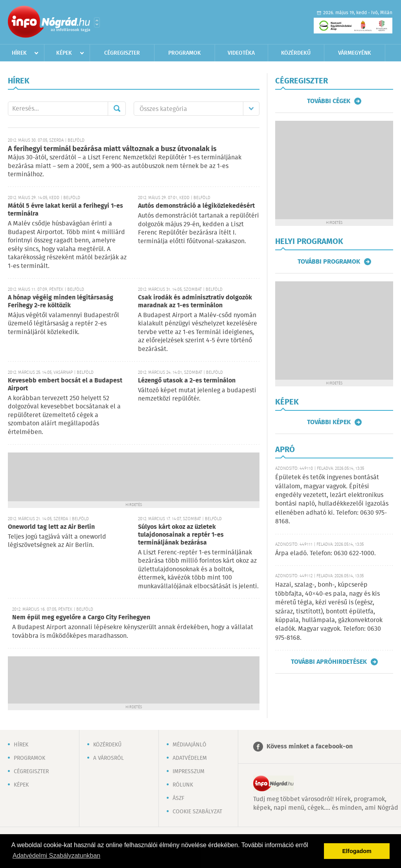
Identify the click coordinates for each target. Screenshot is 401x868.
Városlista (97, 22)
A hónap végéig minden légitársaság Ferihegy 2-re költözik (61, 302)
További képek (329, 422)
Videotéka (241, 53)
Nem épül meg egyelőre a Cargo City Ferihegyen (81, 618)
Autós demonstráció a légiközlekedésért (196, 206)
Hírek (19, 53)
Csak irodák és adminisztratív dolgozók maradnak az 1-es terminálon (195, 302)
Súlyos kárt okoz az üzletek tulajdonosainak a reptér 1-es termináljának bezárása (181, 535)
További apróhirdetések (329, 662)
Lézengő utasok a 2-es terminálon (187, 381)
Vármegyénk (355, 53)
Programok (185, 53)
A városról (109, 758)
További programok (329, 262)
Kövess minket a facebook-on (310, 747)
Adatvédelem (190, 758)
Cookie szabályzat (197, 812)
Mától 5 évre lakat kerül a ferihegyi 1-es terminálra (65, 210)
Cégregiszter (122, 53)
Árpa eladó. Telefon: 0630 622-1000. (326, 553)
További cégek (329, 101)
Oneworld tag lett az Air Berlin (51, 527)
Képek (64, 53)
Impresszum (189, 772)
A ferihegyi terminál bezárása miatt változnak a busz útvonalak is (112, 149)
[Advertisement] (134, 476)
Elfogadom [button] (357, 851)
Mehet (117, 109)
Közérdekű (296, 53)
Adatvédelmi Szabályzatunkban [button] (56, 856)
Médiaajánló (189, 745)
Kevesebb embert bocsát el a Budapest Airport (65, 385)
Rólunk (183, 785)
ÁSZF (178, 798)
